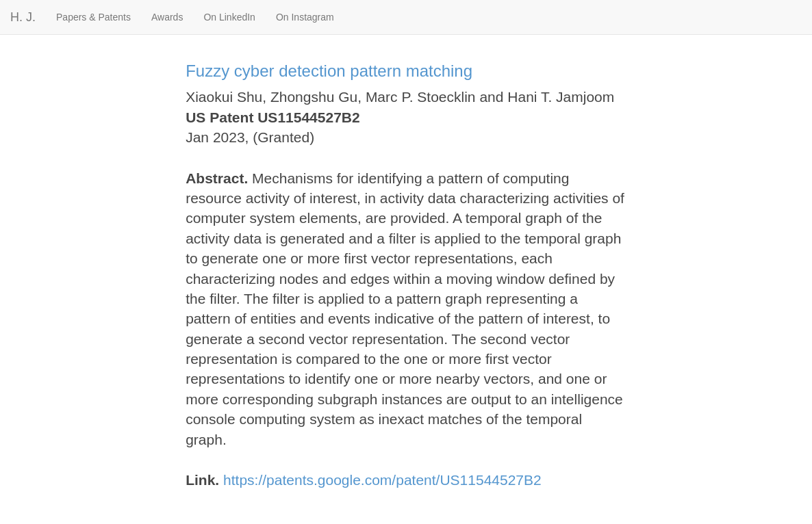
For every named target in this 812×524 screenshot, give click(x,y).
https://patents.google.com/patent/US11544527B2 (382, 480)
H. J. (23, 17)
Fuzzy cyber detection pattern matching (329, 71)
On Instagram (305, 17)
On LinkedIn (229, 17)
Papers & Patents (93, 17)
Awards (167, 17)
